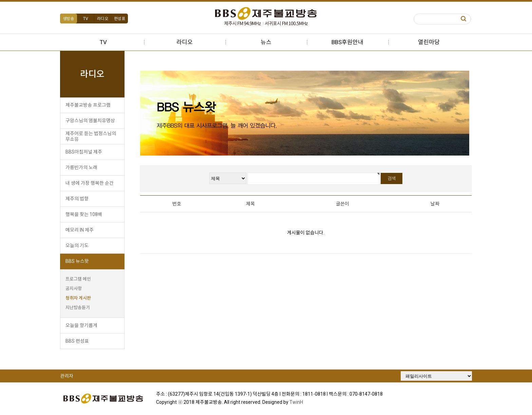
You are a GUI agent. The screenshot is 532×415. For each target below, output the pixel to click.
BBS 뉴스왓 (80, 261)
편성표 (122, 19)
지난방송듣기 (80, 308)
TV (88, 19)
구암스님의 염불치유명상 (93, 121)
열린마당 (429, 42)
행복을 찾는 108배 (86, 214)
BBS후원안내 (347, 42)
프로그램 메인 (81, 279)
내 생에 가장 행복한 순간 (92, 183)
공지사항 (76, 288)
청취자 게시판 (81, 298)
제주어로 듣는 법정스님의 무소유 (93, 136)
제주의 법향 (79, 199)
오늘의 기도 (79, 246)
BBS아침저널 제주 (86, 152)
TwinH (299, 402)
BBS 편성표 (80, 341)
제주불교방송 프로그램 (90, 105)
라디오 (105, 19)
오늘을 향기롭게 (84, 325)
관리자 (69, 376)
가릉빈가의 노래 (84, 167)
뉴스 (266, 42)
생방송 (71, 19)
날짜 (433, 204)
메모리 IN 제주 (82, 230)
